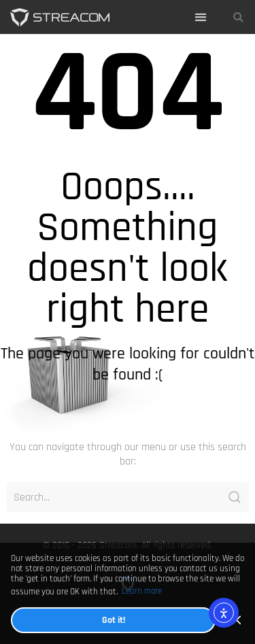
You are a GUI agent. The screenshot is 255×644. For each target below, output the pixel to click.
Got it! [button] (114, 620)
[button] (201, 17)
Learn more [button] (142, 591)
